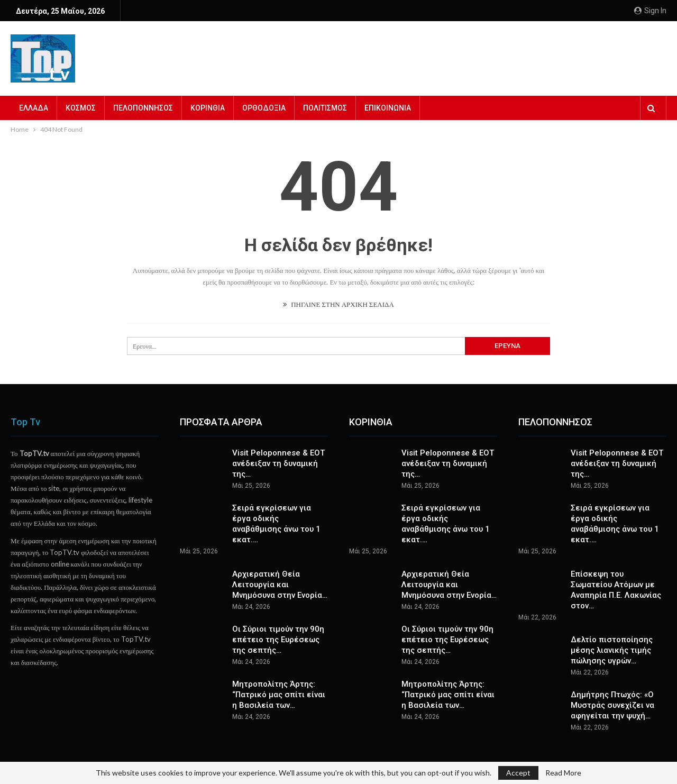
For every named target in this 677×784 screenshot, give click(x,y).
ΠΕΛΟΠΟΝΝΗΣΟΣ (143, 108)
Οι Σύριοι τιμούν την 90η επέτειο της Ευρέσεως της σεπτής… (278, 640)
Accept (518, 773)
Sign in (650, 11)
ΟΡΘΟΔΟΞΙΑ (264, 108)
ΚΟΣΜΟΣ (81, 108)
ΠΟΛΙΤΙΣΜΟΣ (325, 108)
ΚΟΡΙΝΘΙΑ (208, 108)
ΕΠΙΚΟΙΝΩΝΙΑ (388, 108)
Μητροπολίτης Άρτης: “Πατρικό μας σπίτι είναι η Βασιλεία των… (279, 695)
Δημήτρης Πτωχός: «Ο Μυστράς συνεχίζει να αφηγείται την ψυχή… (612, 705)
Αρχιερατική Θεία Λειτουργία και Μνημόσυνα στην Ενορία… (280, 585)
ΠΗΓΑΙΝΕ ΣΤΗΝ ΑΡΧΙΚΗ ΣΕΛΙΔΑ (338, 304)
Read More (563, 773)
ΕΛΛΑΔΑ (34, 108)
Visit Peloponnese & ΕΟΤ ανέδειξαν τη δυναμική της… (278, 463)
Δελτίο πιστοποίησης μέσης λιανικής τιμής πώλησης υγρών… (612, 650)
